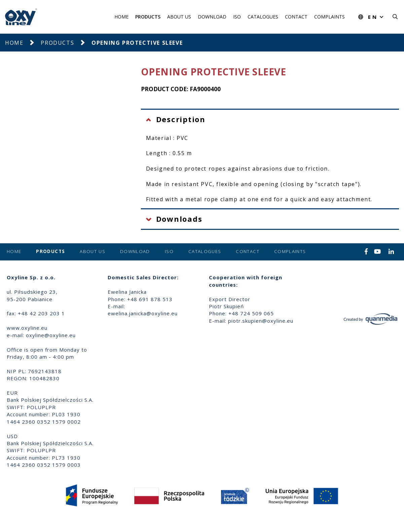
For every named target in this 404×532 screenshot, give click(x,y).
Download (212, 17)
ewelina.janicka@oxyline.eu (143, 313)
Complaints (329, 17)
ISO (237, 17)
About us (179, 17)
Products (148, 17)
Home (121, 17)
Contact (296, 17)
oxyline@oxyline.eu (51, 335)
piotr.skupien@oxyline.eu (261, 321)
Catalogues (263, 17)
